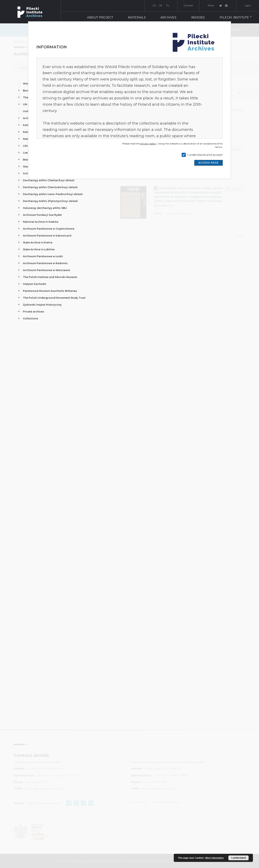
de (161, 5)
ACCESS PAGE (208, 163)
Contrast (188, 5)
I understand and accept (205, 155)
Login (248, 5)
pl (168, 5)
